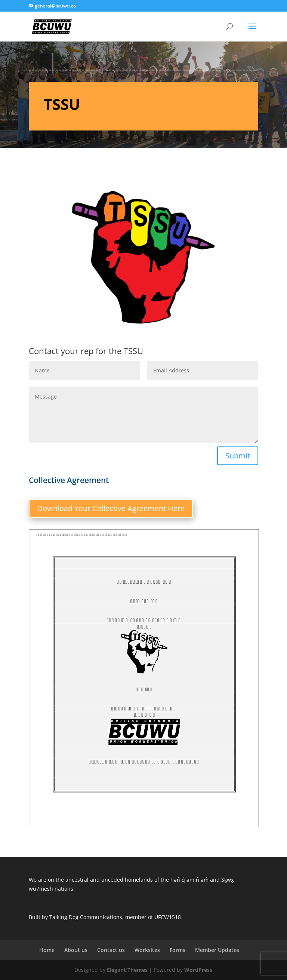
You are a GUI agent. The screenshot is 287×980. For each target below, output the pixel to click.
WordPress (198, 970)
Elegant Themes (127, 970)
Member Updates (217, 950)
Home (47, 950)
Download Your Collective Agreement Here (111, 508)
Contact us (111, 950)
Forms (178, 950)
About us (76, 950)
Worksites (147, 950)
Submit (238, 456)
